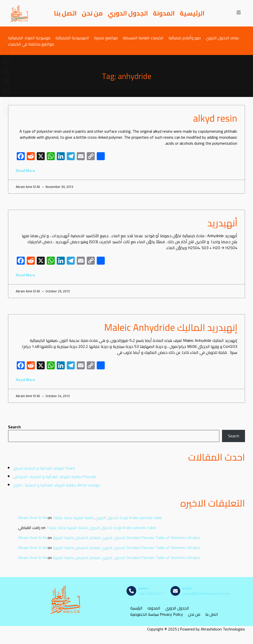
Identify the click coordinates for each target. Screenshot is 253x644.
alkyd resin (215, 118)
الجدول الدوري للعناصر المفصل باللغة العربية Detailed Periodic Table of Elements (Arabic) (126, 538)
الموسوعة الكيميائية (72, 38)
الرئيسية (192, 13)
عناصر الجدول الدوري (222, 38)
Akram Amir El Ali (32, 518)
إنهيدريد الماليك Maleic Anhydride (171, 327)
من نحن (92, 13)
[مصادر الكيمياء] (19, 13)
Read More (25, 170)
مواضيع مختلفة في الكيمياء (31, 44)
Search (14, 427)
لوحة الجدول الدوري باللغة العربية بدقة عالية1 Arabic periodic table (107, 518)
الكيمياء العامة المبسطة (143, 38)
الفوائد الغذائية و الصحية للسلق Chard (44, 468)
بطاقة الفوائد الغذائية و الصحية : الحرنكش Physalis (55, 477)
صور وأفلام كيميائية (185, 38)
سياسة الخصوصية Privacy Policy (157, 614)
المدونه (154, 608)
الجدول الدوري (128, 13)
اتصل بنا (65, 13)
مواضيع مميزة (106, 38)
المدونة (164, 13)
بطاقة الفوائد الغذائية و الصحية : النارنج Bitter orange (56, 485)
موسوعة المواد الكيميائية (29, 38)
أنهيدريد (222, 223)
